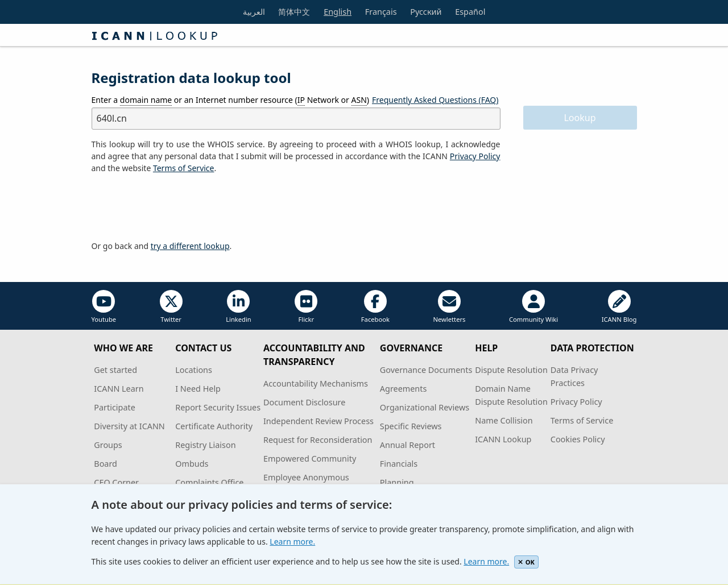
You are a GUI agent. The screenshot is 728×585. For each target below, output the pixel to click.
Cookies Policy (578, 439)
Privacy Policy (475, 156)
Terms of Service (582, 420)
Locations (194, 370)
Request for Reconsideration (318, 440)
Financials (399, 464)
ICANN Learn (119, 389)
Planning (397, 482)
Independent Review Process (318, 421)
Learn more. (292, 542)
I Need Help (198, 389)
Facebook (375, 307)
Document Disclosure (304, 402)
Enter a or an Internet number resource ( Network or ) (231, 100)
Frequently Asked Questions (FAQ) (435, 100)
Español (470, 12)
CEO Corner (116, 482)
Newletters (449, 307)
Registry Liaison (205, 445)
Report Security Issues (218, 407)
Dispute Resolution (511, 370)
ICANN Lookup (503, 439)
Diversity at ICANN (129, 426)
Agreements (404, 389)
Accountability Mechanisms (316, 383)
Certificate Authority (214, 426)
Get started (115, 370)
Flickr (306, 307)
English (338, 12)
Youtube (104, 307)
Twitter (171, 307)
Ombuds (192, 464)
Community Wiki (533, 307)
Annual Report (408, 445)
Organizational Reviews (425, 407)
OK (526, 562)
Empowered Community (310, 459)
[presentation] (178, 208)
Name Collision (504, 420)
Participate (115, 407)
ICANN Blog (619, 307)
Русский (426, 12)
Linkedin (239, 307)
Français (381, 12)
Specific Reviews (411, 426)
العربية (254, 12)
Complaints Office (209, 482)
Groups (108, 445)
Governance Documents (426, 370)
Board (106, 464)
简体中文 (294, 12)
